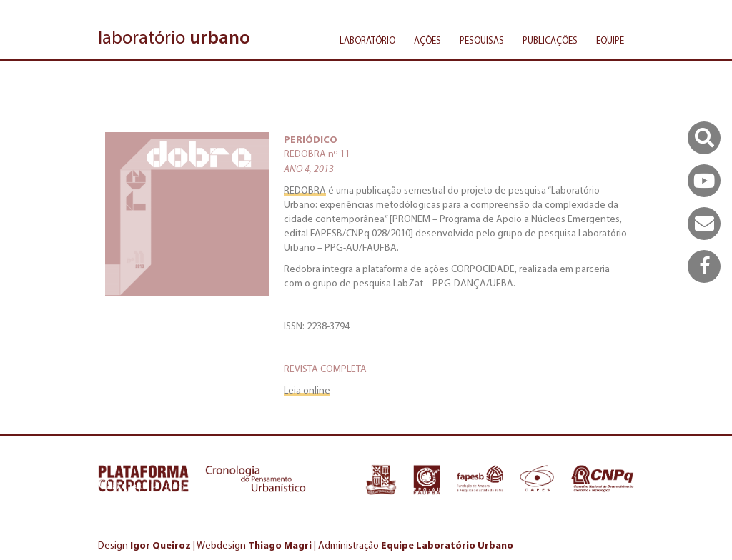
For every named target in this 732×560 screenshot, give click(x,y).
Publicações (550, 40)
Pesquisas (482, 40)
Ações (427, 40)
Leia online (307, 390)
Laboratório (367, 40)
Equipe (610, 40)
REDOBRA (305, 190)
